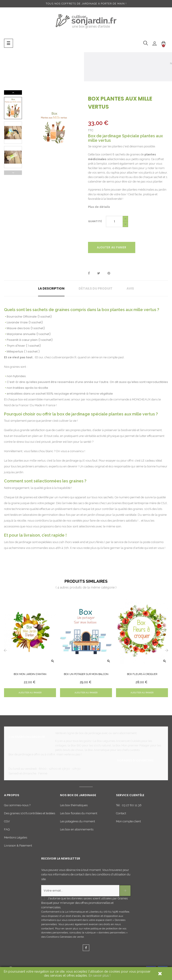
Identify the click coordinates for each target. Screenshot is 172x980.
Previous (13, 173)
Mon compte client (128, 821)
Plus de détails (99, 207)
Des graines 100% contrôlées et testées (30, 813)
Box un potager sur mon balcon (86, 674)
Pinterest (109, 273)
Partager (89, 273)
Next (13, 92)
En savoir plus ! (100, 976)
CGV (7, 821)
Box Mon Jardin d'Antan (30, 674)
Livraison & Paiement (18, 846)
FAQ (7, 829)
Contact (121, 813)
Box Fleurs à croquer (142, 674)
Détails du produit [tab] (96, 288)
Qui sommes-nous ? (17, 805)
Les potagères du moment (77, 821)
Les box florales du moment (79, 813)
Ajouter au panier (112, 247)
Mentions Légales (16, 837)
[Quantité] (114, 221)
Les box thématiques (74, 805)
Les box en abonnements (77, 829)
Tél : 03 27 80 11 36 (129, 805)
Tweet (99, 273)
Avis (130, 288)
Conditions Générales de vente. (65, 937)
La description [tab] (51, 288)
